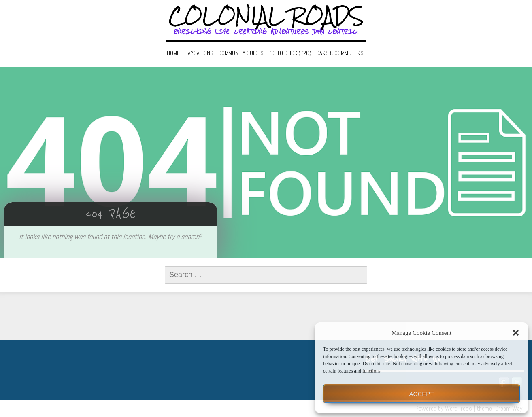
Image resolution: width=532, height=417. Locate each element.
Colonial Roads (266, 16)
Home (173, 53)
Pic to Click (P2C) (290, 53)
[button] (516, 333)
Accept (422, 394)
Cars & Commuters (340, 53)
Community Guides (241, 53)
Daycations (199, 53)
